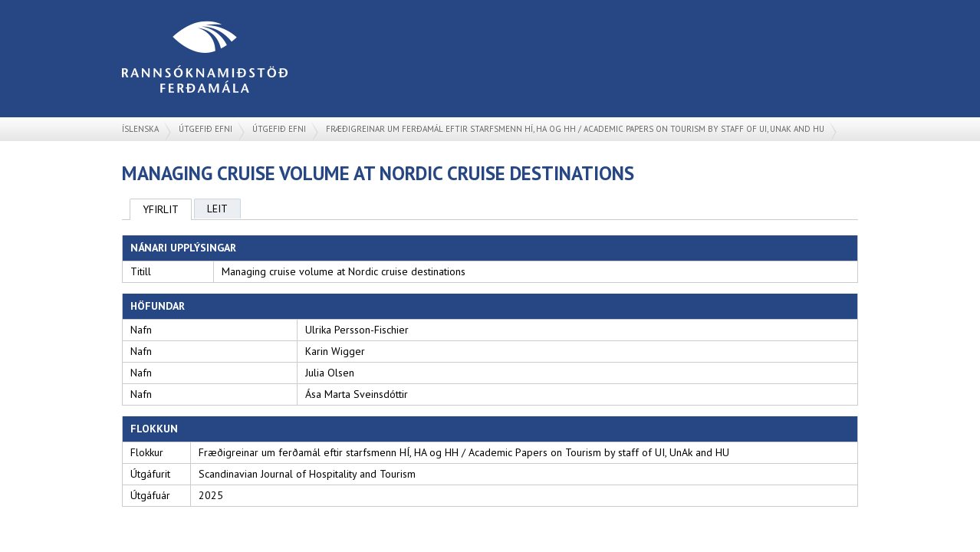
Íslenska (140, 129)
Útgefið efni (206, 129)
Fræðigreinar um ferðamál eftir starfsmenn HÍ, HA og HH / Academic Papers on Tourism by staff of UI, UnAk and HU (575, 129)
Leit (217, 209)
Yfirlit (161, 209)
